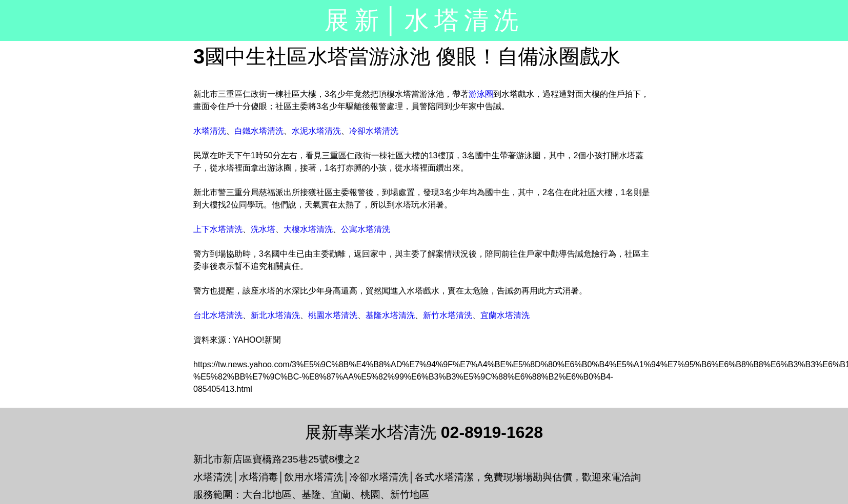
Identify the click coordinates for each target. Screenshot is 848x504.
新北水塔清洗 (275, 315)
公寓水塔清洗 (366, 229)
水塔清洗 (210, 131)
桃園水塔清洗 (333, 315)
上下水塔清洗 (218, 229)
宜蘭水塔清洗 (505, 315)
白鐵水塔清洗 (259, 131)
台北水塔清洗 (218, 315)
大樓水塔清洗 (308, 229)
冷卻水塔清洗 (374, 131)
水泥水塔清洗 (316, 131)
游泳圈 (481, 94)
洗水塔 (263, 229)
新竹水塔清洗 (448, 315)
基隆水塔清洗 (390, 315)
